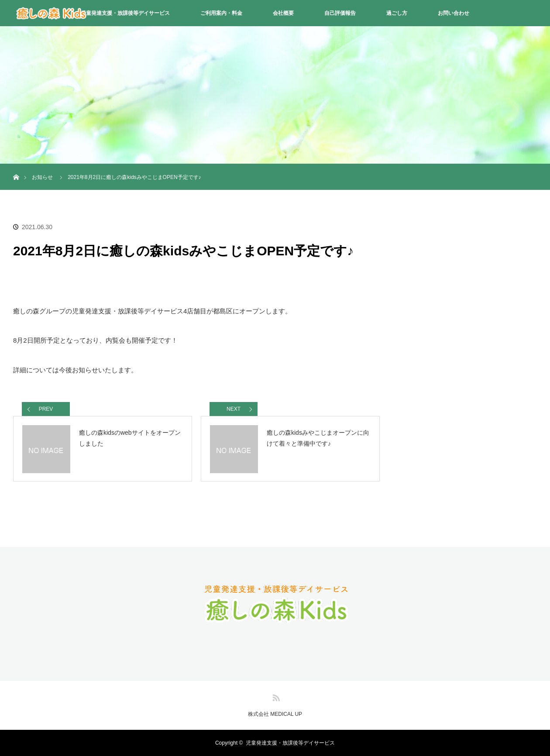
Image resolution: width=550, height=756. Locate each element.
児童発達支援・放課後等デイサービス (125, 13)
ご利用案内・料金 (221, 13)
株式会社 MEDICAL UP (275, 714)
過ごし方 (397, 13)
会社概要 (283, 13)
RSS (275, 696)
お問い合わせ (454, 13)
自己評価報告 (340, 13)
